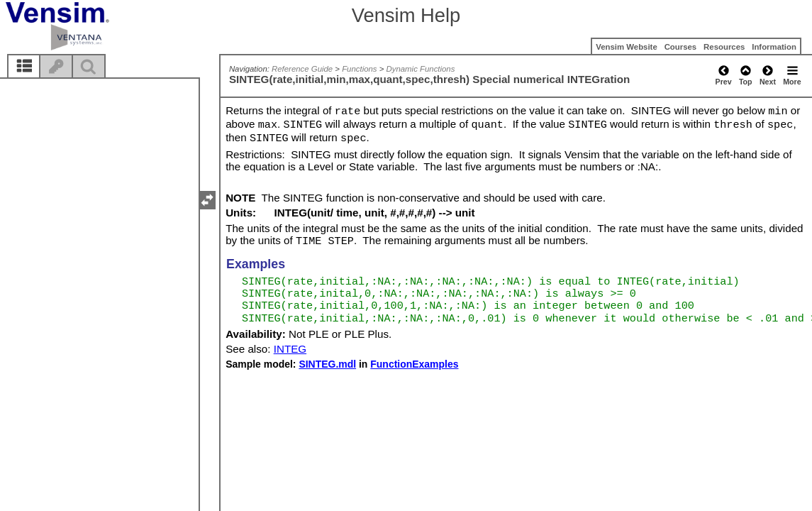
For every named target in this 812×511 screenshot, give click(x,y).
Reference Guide (302, 69)
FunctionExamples (414, 364)
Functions (359, 69)
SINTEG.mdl (327, 364)
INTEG (290, 349)
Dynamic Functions (421, 69)
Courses (681, 47)
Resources (724, 47)
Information (774, 47)
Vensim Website (627, 47)
